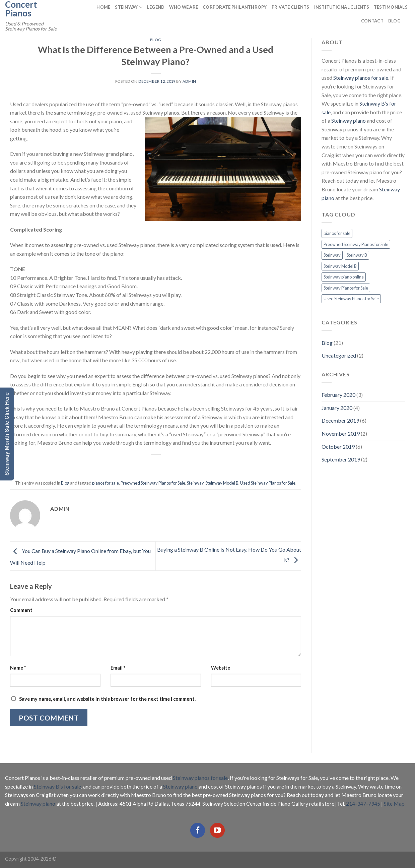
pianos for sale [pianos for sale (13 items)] (337, 233)
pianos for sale (106, 483)
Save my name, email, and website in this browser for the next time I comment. (107, 699)
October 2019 (338, 447)
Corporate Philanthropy (235, 7)
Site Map (394, 803)
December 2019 (340, 420)
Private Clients (291, 7)
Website (221, 668)
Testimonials (391, 7)
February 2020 (338, 395)
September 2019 (341, 459)
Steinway (129, 7)
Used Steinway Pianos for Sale (268, 483)
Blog (394, 21)
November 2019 (341, 433)
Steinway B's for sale (57, 786)
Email (118, 668)
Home (103, 7)
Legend (156, 7)
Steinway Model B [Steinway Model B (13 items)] (340, 266)
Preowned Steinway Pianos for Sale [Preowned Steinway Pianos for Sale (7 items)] (356, 244)
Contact (372, 21)
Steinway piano (349, 120)
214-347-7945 (363, 803)
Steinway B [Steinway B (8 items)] (357, 255)
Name (18, 668)
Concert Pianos (21, 9)
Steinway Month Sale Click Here (7, 434)
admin (189, 81)
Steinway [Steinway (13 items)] (332, 255)
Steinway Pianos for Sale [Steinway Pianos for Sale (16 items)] (346, 288)
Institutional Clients (342, 7)
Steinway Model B (222, 483)
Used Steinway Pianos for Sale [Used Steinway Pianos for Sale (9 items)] (351, 299)
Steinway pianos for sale (361, 78)
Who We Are (184, 7)
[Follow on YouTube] (217, 830)
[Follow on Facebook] (198, 830)
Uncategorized (339, 355)
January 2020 (337, 408)
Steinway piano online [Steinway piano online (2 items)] (344, 277)
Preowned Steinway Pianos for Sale (153, 483)
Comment (21, 610)
